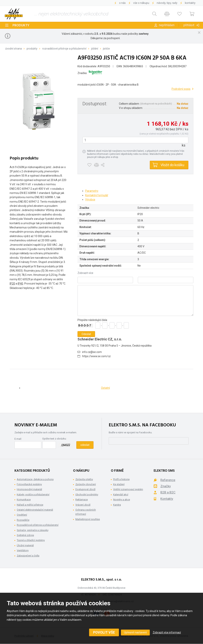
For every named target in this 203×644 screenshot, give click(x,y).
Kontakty (190, 3)
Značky (166, 486)
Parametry (92, 191)
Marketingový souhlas (88, 519)
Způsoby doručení (86, 484)
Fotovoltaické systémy (29, 484)
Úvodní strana (13, 49)
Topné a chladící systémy (31, 540)
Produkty (21, 26)
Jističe (106, 49)
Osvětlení (22, 515)
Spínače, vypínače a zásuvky (33, 530)
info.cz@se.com (92, 352)
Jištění (95, 49)
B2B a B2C (168, 492)
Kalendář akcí (121, 495)
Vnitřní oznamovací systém (128, 489)
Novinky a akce (122, 500)
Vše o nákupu (141, 3)
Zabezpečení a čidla (28, 556)
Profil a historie (121, 479)
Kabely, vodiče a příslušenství (33, 495)
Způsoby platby (84, 479)
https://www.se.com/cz (96, 356)
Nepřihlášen (167, 25)
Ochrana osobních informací (86, 512)
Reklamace (82, 500)
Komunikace (24, 500)
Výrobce (90, 200)
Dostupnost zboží (85, 489)
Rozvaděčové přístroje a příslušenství (64, 49)
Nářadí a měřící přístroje (30, 505)
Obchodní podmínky (87, 495)
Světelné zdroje (25, 535)
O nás (122, 3)
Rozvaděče (23, 520)
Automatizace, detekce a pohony (35, 479)
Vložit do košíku (172, 165)
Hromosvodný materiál (29, 489)
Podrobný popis (181, 89)
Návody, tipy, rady (167, 3)
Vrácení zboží (83, 505)
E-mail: (18, 439)
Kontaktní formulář (97, 195)
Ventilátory (23, 550)
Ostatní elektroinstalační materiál (35, 510)
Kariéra (117, 505)
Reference (168, 480)
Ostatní (105, 388)
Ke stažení (119, 484)
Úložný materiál (25, 545)
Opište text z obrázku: (54, 439)
